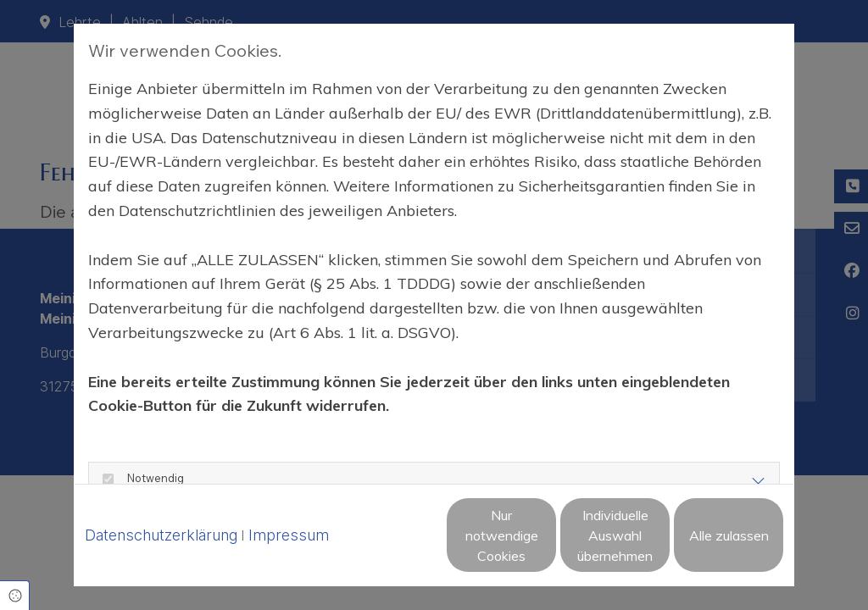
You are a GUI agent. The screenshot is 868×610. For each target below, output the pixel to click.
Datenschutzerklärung (161, 503)
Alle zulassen (705, 545)
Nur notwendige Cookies (383, 545)
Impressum (289, 503)
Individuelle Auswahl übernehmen (544, 545)
